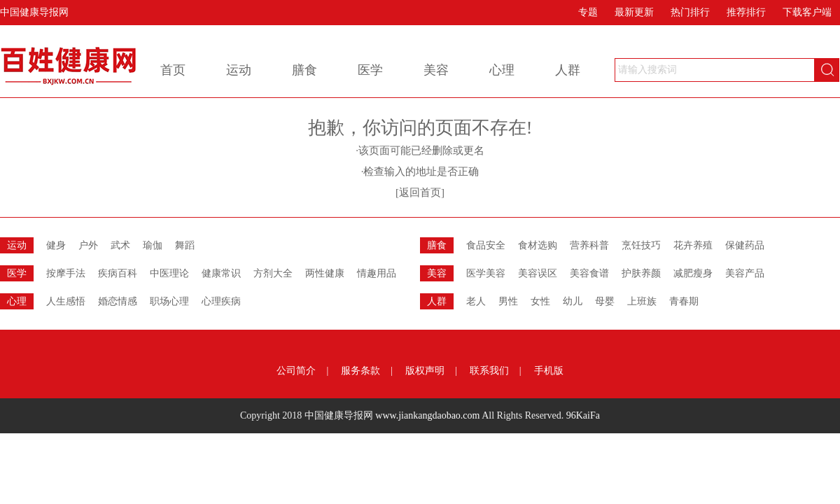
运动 (239, 70)
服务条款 (360, 371)
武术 (120, 245)
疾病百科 (118, 273)
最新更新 (634, 12)
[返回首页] (420, 192)
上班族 (642, 301)
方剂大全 (273, 273)
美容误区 (538, 273)
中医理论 (169, 273)
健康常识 (221, 273)
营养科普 (589, 245)
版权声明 (425, 371)
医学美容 (486, 273)
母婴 (605, 301)
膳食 (304, 70)
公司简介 (296, 371)
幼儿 (573, 301)
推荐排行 (746, 12)
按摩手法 (66, 273)
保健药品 (745, 245)
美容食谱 (589, 273)
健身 (56, 245)
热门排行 (690, 12)
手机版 (549, 371)
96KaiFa (583, 415)
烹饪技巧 (641, 245)
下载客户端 (807, 12)
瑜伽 (153, 245)
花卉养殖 (693, 245)
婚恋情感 (118, 301)
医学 (370, 70)
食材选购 (538, 245)
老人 (476, 301)
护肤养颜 (641, 273)
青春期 (684, 301)
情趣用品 (377, 273)
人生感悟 (66, 301)
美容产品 (745, 273)
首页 (173, 70)
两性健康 (325, 273)
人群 (568, 70)
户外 (88, 245)
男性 (508, 301)
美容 (436, 70)
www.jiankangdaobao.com (427, 415)
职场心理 (169, 301)
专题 (588, 12)
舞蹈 (185, 245)
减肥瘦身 (693, 273)
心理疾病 (221, 301)
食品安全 (486, 245)
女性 (540, 301)
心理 (502, 70)
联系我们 (489, 371)
